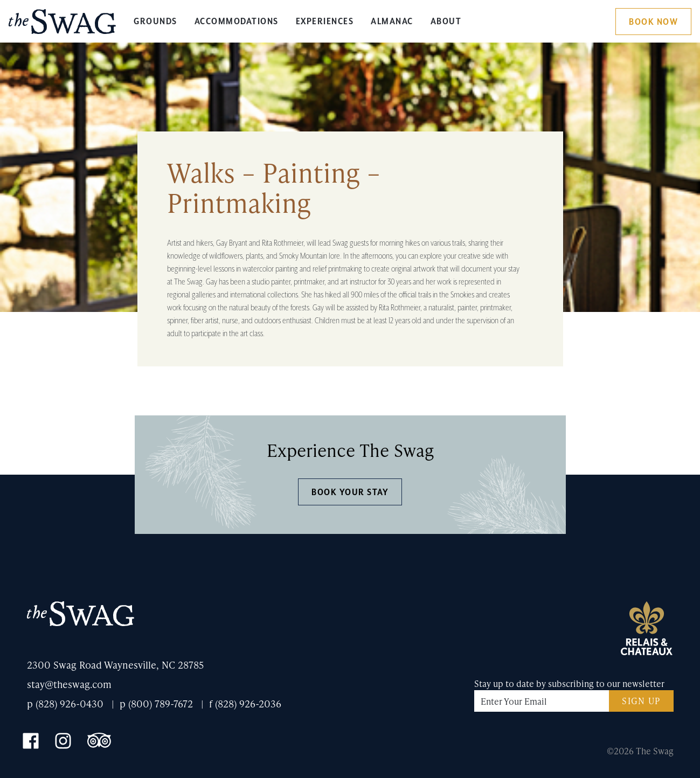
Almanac (392, 22)
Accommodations (237, 22)
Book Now (653, 22)
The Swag (63, 26)
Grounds (155, 22)
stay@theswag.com (69, 684)
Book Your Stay (350, 492)
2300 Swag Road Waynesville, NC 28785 (115, 665)
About (446, 22)
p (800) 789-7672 (156, 703)
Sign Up (641, 701)
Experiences (325, 22)
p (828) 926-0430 (65, 703)
